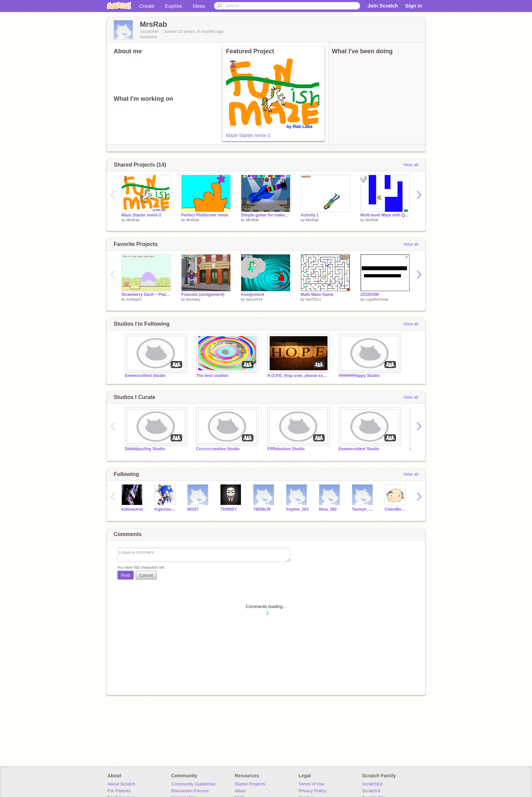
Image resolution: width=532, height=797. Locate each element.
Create (147, 6)
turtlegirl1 (134, 299)
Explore (174, 6)
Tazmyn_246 (363, 509)
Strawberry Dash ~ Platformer (146, 295)
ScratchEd (372, 784)
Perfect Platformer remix (205, 215)
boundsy (193, 299)
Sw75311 (313, 299)
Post (126, 575)
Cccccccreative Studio (218, 449)
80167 (193, 509)
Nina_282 (328, 509)
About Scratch (121, 784)
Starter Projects (250, 784)
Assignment (253, 295)
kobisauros (132, 509)
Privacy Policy (312, 791)
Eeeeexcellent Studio (145, 376)
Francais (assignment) (203, 295)
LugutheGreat (377, 299)
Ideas (199, 6)
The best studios (212, 376)
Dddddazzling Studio (145, 449)
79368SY (229, 509)
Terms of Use (312, 784)
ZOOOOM (370, 295)
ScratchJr (371, 791)
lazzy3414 (254, 299)
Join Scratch (383, 6)
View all (411, 165)
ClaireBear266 (396, 509)
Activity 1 (310, 215)
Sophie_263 (297, 509)
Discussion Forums (190, 791)
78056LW (262, 509)
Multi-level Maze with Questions (385, 215)
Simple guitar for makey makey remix (266, 215)
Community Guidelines (193, 784)
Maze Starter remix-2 (248, 135)
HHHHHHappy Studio (359, 376)
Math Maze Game (317, 295)
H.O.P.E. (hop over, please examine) (298, 376)
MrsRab (133, 220)
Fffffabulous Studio (286, 449)
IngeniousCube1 (166, 509)
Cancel (146, 575)
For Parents (119, 791)
